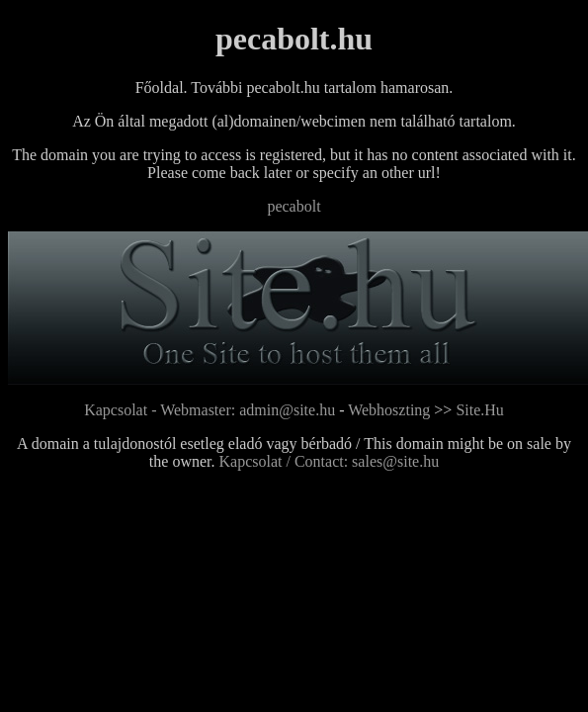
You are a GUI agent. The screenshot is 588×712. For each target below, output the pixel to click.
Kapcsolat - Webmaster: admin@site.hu (211, 410)
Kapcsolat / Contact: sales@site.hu (329, 461)
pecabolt (294, 206)
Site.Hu (479, 410)
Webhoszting (389, 410)
